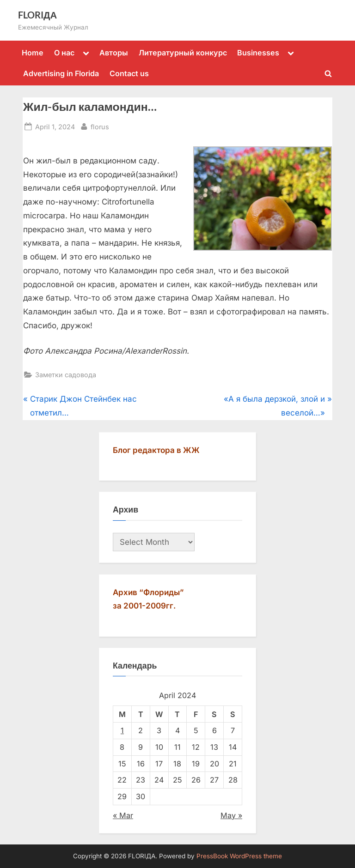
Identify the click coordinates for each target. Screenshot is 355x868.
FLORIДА (37, 15)
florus (100, 126)
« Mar (123, 815)
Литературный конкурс (183, 53)
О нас (64, 53)
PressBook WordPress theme (239, 856)
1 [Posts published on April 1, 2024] (122, 730)
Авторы (114, 53)
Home (33, 53)
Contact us (129, 73)
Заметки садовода (66, 375)
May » (231, 815)
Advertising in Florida (61, 73)
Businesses (258, 53)
